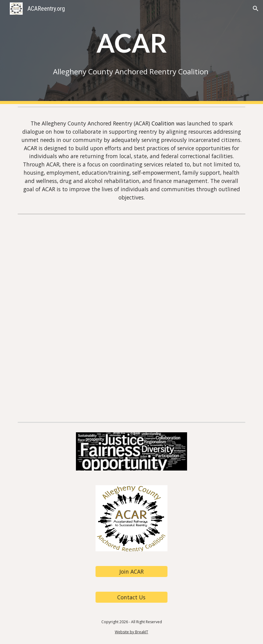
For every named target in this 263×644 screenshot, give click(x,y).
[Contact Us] (131, 597)
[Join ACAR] (131, 572)
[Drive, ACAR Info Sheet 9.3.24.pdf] (132, 318)
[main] (132, 52)
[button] (256, 9)
